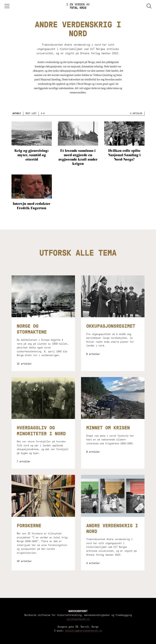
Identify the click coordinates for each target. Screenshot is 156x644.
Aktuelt (17, 113)
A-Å (43, 113)
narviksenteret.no (78, 619)
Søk (149, 6)
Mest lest (31, 113)
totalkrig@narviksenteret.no (84, 631)
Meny (7, 6)
